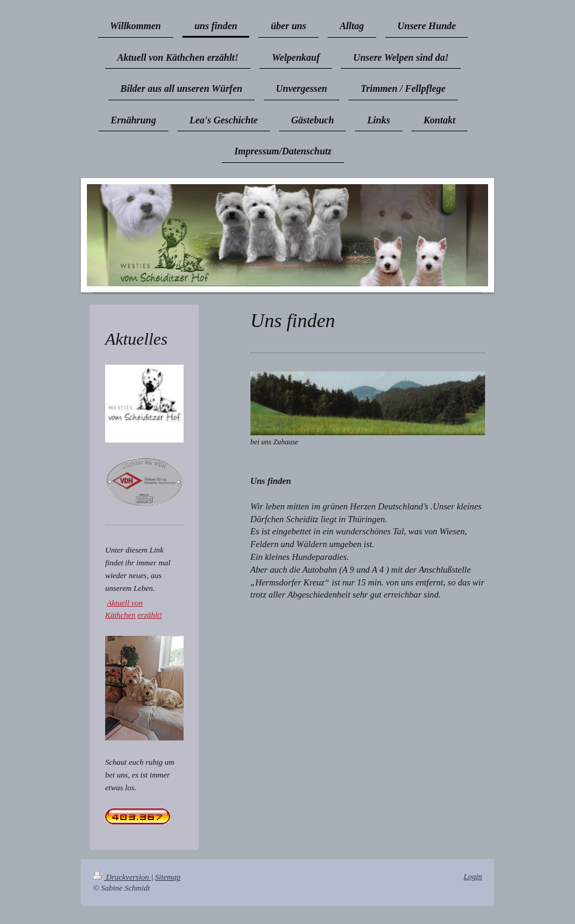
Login (473, 876)
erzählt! (150, 615)
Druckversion (122, 877)
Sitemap (168, 877)
